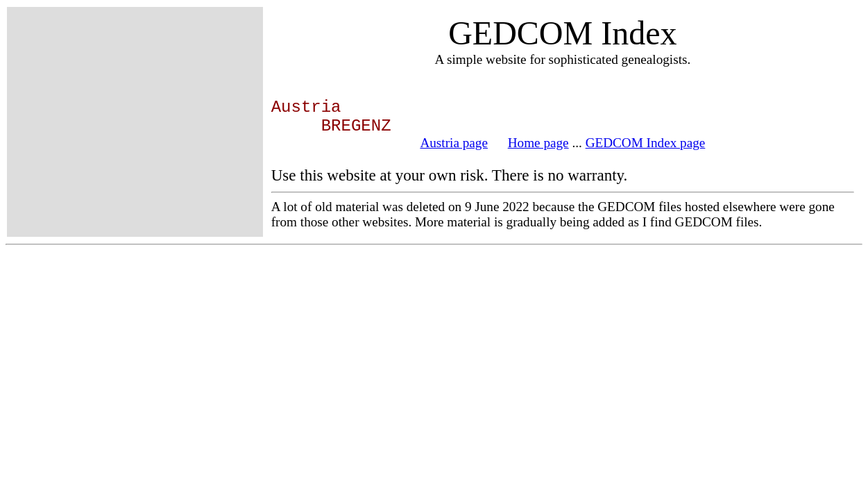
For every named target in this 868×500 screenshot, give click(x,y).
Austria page (454, 143)
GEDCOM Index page (646, 143)
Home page (538, 143)
